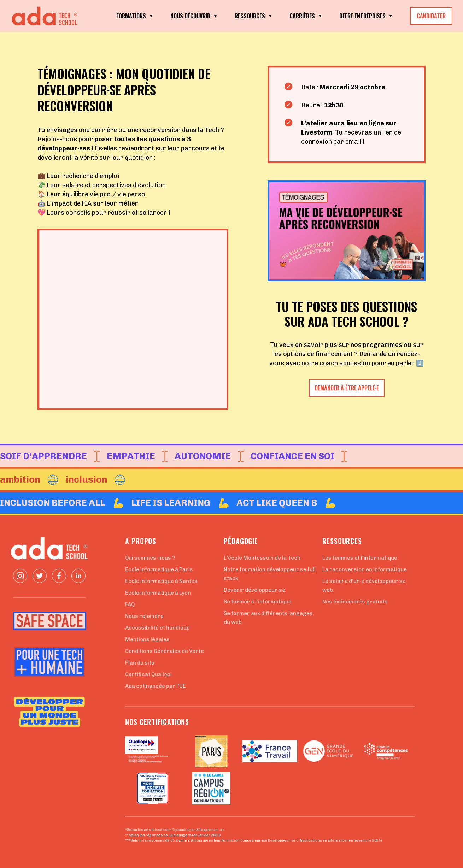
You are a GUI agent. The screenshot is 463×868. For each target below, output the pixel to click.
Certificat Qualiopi (148, 674)
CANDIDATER (431, 16)
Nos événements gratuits (355, 602)
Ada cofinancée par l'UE (156, 686)
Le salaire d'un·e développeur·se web (364, 586)
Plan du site (140, 663)
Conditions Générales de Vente (165, 651)
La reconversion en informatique (365, 569)
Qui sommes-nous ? (150, 558)
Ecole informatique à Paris (159, 569)
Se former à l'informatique (258, 602)
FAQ (130, 604)
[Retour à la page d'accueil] (46, 16)
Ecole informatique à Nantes (161, 581)
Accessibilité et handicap (157, 628)
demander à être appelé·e (347, 388)
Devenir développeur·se (254, 590)
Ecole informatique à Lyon (158, 593)
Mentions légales (147, 639)
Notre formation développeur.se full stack (270, 574)
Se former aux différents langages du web (268, 618)
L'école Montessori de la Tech (262, 558)
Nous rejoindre (144, 616)
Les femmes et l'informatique (360, 558)
